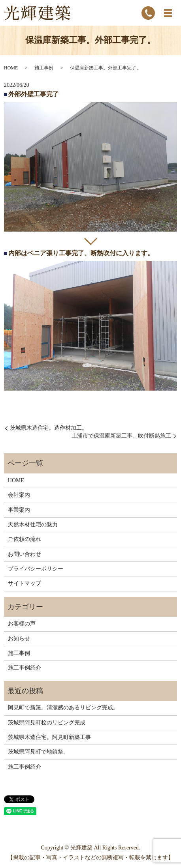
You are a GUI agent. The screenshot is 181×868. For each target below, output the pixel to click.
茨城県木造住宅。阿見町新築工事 (49, 737)
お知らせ (19, 639)
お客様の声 (22, 624)
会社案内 (19, 495)
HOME (11, 68)
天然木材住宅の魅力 (33, 525)
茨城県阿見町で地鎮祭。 (38, 752)
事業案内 (19, 510)
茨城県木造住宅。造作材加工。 (49, 428)
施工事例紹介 (25, 668)
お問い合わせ (25, 554)
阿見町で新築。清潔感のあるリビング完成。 (63, 708)
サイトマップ (25, 583)
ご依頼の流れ (25, 539)
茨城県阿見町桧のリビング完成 (47, 723)
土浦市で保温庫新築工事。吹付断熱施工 (121, 436)
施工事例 (44, 68)
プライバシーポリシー (36, 569)
